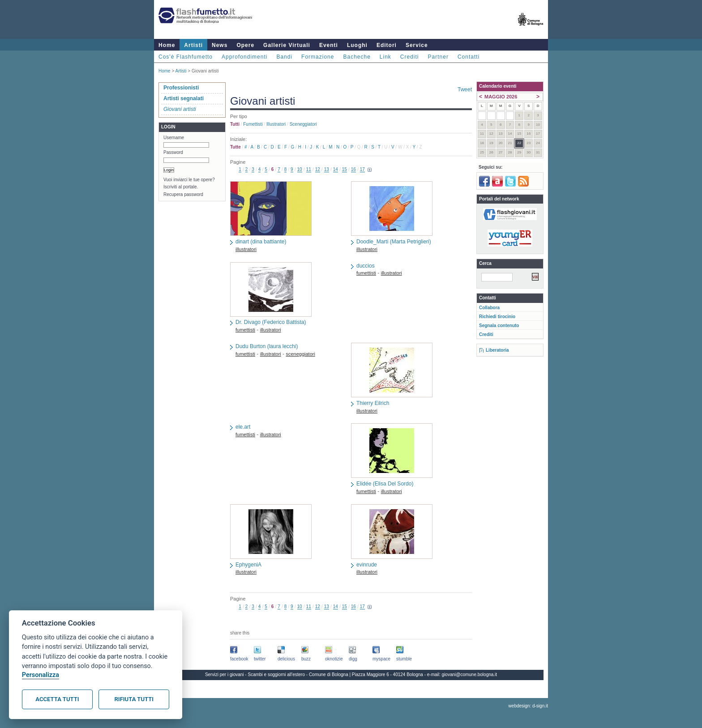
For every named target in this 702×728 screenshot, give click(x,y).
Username (174, 138)
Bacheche (357, 57)
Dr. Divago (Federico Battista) (271, 322)
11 (309, 169)
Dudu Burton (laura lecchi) (267, 346)
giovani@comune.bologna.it (470, 675)
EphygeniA (248, 565)
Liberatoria (497, 350)
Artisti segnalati (184, 98)
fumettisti (253, 124)
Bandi (284, 57)
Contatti (469, 57)
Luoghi (357, 45)
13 (327, 169)
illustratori (276, 124)
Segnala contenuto (499, 326)
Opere (245, 45)
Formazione (318, 57)
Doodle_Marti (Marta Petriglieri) (394, 242)
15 (345, 169)
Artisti (193, 45)
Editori (387, 45)
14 (336, 169)
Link (385, 57)
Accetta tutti (57, 699)
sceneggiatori (303, 124)
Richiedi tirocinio (497, 317)
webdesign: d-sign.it (528, 706)
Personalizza (41, 675)
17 (362, 169)
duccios (366, 266)
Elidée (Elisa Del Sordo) (385, 484)
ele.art (243, 427)
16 (353, 169)
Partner (438, 57)
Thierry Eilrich (373, 403)
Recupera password (183, 194)
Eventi (329, 45)
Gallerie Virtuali (287, 45)
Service (417, 45)
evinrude (367, 565)
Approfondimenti (244, 57)
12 (318, 169)
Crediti (410, 57)
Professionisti (181, 88)
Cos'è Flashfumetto (186, 57)
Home (167, 45)
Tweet (465, 89)
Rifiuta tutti (134, 699)
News (220, 45)
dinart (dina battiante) (261, 242)
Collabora (489, 308)
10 (300, 169)
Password (173, 152)
